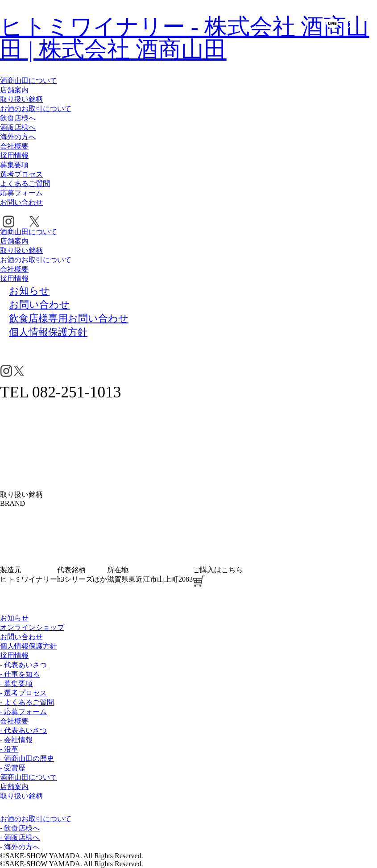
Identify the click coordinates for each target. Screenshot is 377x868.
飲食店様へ (18, 118)
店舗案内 (14, 90)
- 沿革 (9, 749)
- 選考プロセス (23, 693)
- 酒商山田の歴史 (27, 758)
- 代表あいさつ (23, 665)
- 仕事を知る (20, 674)
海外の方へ (18, 137)
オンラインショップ (32, 627)
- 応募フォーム (23, 712)
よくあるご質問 (25, 184)
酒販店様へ (18, 127)
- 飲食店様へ (20, 828)
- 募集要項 (16, 684)
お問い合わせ (21, 202)
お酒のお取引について (36, 109)
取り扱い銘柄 (21, 99)
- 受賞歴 (13, 768)
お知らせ (14, 618)
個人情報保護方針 (29, 646)
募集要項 (14, 165)
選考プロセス (21, 174)
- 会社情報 (16, 740)
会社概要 (14, 146)
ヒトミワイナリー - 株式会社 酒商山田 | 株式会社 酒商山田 (184, 38)
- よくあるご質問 (27, 702)
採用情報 (14, 155)
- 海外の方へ (20, 847)
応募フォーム (21, 193)
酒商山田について (29, 81)
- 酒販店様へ (20, 837)
